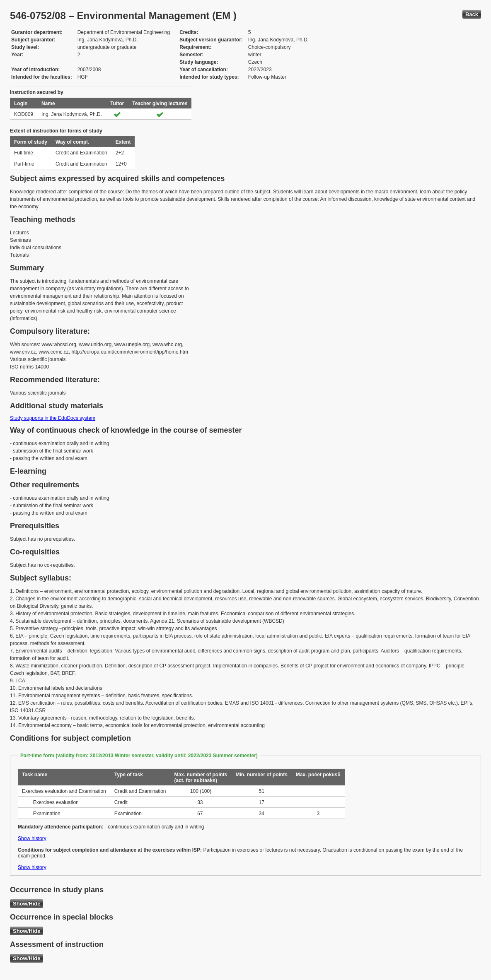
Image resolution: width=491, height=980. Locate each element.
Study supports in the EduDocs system (53, 418)
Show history (32, 838)
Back (472, 14)
